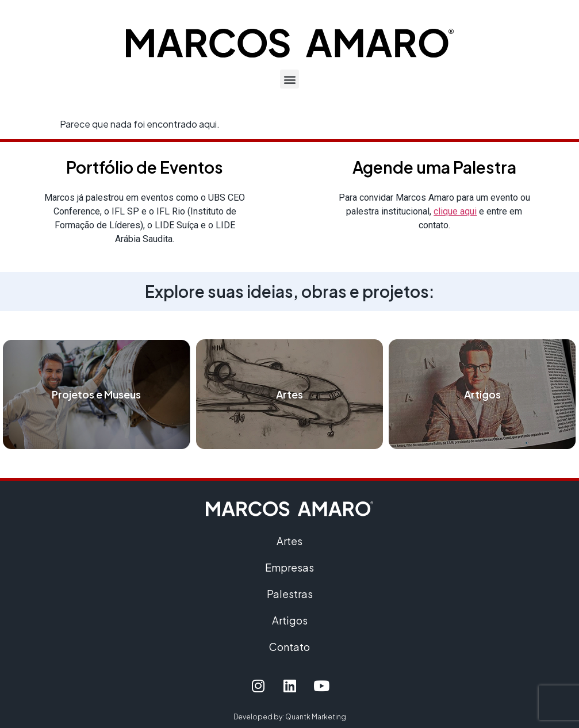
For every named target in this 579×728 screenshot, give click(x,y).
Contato (289, 647)
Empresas (289, 567)
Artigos (482, 394)
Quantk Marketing (316, 717)
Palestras (290, 594)
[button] (289, 79)
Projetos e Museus (96, 394)
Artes (289, 394)
